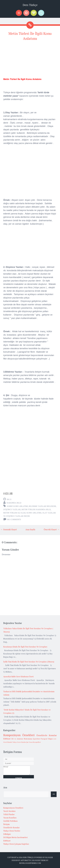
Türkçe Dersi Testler (12, 831)
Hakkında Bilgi (14, 503)
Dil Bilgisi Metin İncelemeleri (15, 837)
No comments (14, 519)
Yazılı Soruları (9, 811)
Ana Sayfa (30, 529)
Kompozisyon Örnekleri (19, 735)
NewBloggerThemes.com (30, 863)
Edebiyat (7, 739)
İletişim (6, 824)
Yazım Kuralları (10, 818)
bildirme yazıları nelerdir (42, 506)
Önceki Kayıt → (52, 529)
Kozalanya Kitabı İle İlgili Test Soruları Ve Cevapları (25, 647)
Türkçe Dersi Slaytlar (19, 742)
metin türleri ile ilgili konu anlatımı (22, 513)
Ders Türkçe (30, 5)
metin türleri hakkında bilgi (36, 509)
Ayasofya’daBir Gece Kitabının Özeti (18, 676)
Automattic (26, 860)
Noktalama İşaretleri (32, 739)
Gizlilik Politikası (10, 821)
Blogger (49, 857)
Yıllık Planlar (9, 814)
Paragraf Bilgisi (47, 739)
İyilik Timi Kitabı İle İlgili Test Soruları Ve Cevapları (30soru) (29, 662)
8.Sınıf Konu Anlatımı (17, 506)
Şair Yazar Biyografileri (33, 742)
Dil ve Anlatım (17, 739)
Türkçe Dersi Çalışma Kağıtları (16, 844)
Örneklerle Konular (47, 735)
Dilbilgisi (7, 834)
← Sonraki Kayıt (9, 529)
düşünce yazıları (12, 509)
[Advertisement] (30, 60)
